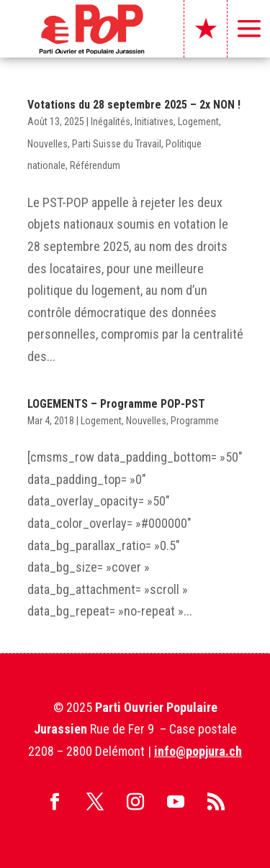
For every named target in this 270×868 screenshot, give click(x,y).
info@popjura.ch (198, 751)
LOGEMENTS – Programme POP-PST (116, 404)
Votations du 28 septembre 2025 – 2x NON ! (134, 105)
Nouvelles (48, 144)
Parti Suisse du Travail (117, 144)
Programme (195, 421)
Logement (198, 122)
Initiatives (154, 122)
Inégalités (111, 122)
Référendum (95, 165)
